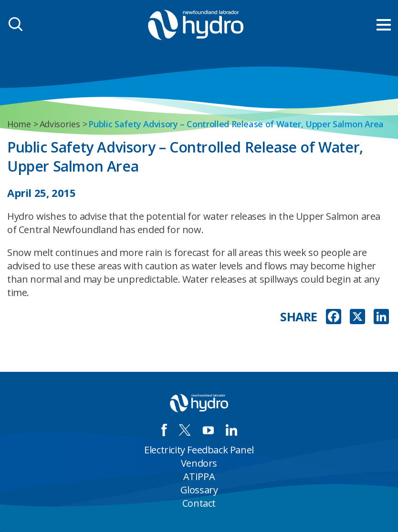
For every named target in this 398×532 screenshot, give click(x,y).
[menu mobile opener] (384, 25)
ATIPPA (199, 476)
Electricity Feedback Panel (199, 450)
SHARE (299, 317)
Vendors (199, 463)
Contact (199, 503)
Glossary (199, 490)
